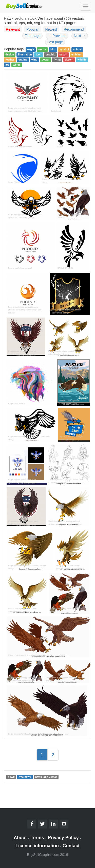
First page (32, 36)
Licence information (37, 846)
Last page (55, 42)
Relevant (13, 29)
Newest (51, 29)
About (20, 838)
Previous (57, 36)
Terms (37, 838)
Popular (32, 29)
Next (80, 36)
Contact (71, 846)
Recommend (74, 29)
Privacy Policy (63, 838)
